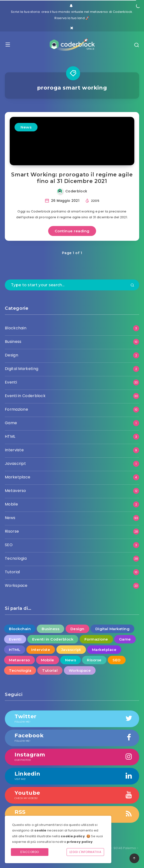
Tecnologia (16, 558)
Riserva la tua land (70, 18)
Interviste (14, 450)
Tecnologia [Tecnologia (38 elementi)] (20, 670)
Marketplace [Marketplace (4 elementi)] (104, 650)
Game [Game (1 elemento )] (125, 639)
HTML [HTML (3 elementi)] (15, 650)
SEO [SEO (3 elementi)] (117, 660)
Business (13, 342)
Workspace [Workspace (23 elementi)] (80, 670)
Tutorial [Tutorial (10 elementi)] (50, 670)
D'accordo (30, 852)
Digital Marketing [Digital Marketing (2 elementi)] (113, 629)
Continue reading (72, 231)
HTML (10, 436)
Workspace (16, 585)
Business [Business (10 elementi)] (50, 629)
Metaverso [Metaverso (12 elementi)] (19, 660)
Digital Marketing (22, 369)
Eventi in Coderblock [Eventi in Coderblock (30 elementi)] (53, 639)
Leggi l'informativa (85, 852)
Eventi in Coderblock (25, 396)
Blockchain (16, 328)
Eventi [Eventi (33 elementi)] (15, 639)
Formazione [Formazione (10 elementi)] (96, 639)
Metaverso (15, 491)
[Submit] (132, 286)
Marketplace (18, 477)
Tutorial (12, 572)
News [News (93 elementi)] (71, 660)
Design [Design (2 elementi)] (77, 629)
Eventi (11, 382)
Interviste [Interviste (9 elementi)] (41, 650)
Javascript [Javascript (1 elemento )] (71, 650)
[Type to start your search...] (72, 285)
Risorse (12, 531)
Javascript (15, 464)
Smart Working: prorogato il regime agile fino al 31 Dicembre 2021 (72, 178)
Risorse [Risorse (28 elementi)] (94, 660)
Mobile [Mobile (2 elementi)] (48, 660)
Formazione (16, 409)
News (26, 127)
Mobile (11, 504)
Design (11, 355)
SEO (9, 545)
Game (11, 423)
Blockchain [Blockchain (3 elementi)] (20, 629)
